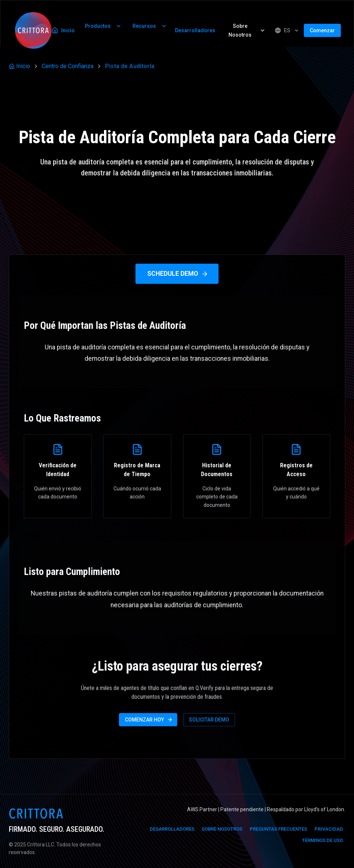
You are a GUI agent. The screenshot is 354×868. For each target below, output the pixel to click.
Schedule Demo (178, 274)
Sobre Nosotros (247, 31)
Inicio (63, 30)
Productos (104, 26)
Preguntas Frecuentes (278, 829)
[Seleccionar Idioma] (287, 31)
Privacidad (329, 829)
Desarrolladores (195, 30)
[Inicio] (33, 30)
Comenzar (322, 30)
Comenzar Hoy (149, 720)
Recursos (150, 26)
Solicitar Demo (209, 720)
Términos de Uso (323, 840)
